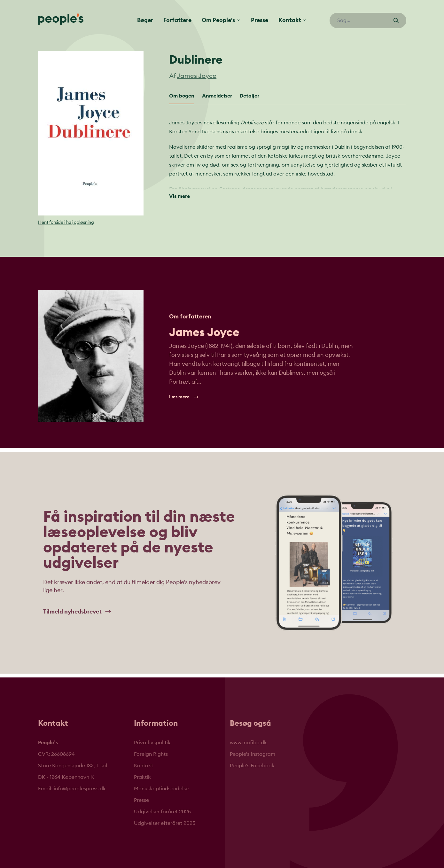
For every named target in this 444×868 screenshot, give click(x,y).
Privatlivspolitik (152, 743)
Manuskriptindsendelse (161, 789)
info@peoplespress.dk (80, 789)
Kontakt (144, 766)
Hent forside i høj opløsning (66, 223)
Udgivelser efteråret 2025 (165, 823)
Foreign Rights (151, 754)
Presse (260, 20)
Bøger (145, 20)
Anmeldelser (217, 96)
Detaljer (249, 96)
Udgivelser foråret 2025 (162, 812)
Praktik (142, 777)
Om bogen (182, 96)
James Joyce (197, 76)
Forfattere (177, 20)
